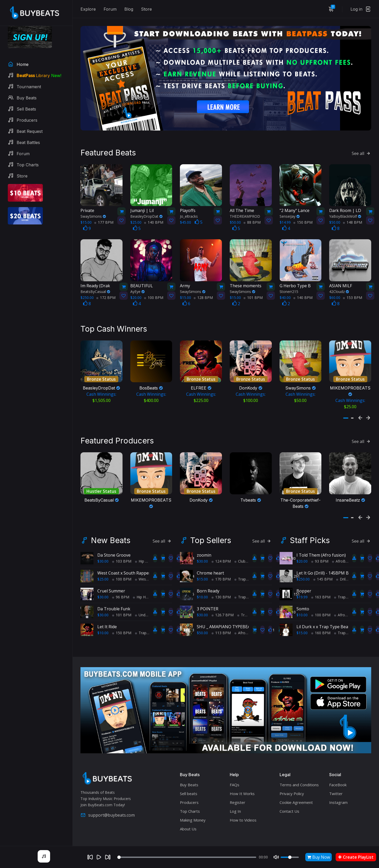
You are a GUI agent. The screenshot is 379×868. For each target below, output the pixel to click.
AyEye (137, 282)
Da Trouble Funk (114, 597)
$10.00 (103, 621)
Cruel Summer (111, 579)
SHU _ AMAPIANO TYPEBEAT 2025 (230, 614)
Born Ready (208, 579)
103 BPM (122, 549)
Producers (189, 790)
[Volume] (290, 857)
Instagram (338, 790)
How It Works (242, 781)
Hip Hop (144, 549)
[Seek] (187, 857)
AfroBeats (245, 621)
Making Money (193, 808)
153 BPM (353, 288)
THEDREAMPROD (245, 207)
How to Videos (243, 808)
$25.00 (103, 567)
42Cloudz (339, 282)
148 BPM (353, 213)
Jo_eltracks (189, 207)
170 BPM (221, 567)
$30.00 (103, 549)
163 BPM (321, 585)
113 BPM (221, 621)
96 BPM (121, 585)
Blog (129, 9)
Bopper (304, 579)
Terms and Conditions (299, 773)
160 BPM (321, 621)
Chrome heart (210, 561)
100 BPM (154, 288)
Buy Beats (189, 773)
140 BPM (154, 213)
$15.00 (202, 567)
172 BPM (106, 288)
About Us (188, 817)
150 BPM (303, 213)
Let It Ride (107, 614)
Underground (148, 603)
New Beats (111, 528)
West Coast (147, 567)
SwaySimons (93, 207)
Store (146, 9)
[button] (346, 405)
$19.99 (302, 585)
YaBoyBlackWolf (345, 207)
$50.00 (202, 621)
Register (238, 790)
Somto (303, 597)
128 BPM (203, 288)
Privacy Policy (292, 781)
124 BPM (221, 549)
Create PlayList (356, 857)
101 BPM (253, 288)
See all (361, 144)
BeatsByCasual (95, 282)
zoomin (204, 543)
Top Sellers (211, 528)
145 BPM (323, 567)
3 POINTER (208, 597)
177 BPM (104, 213)
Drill (341, 567)
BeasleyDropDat (146, 207)
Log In (235, 799)
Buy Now (319, 857)
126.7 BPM (223, 603)
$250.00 (303, 567)
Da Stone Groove (114, 543)
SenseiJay (290, 207)
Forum (110, 9)
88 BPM (252, 213)
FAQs (235, 773)
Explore (88, 9)
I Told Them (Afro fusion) (321, 543)
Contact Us (289, 799)
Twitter (336, 781)
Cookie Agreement (296, 790)
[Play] (99, 857)
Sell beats (189, 781)
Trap (141, 621)
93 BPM (320, 549)
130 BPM (221, 585)
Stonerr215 (289, 282)
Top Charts (190, 799)
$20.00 (302, 549)
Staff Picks (310, 528)
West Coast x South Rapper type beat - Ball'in (141, 561)
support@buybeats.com (108, 803)
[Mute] (276, 857)
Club (240, 549)
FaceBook (338, 773)
